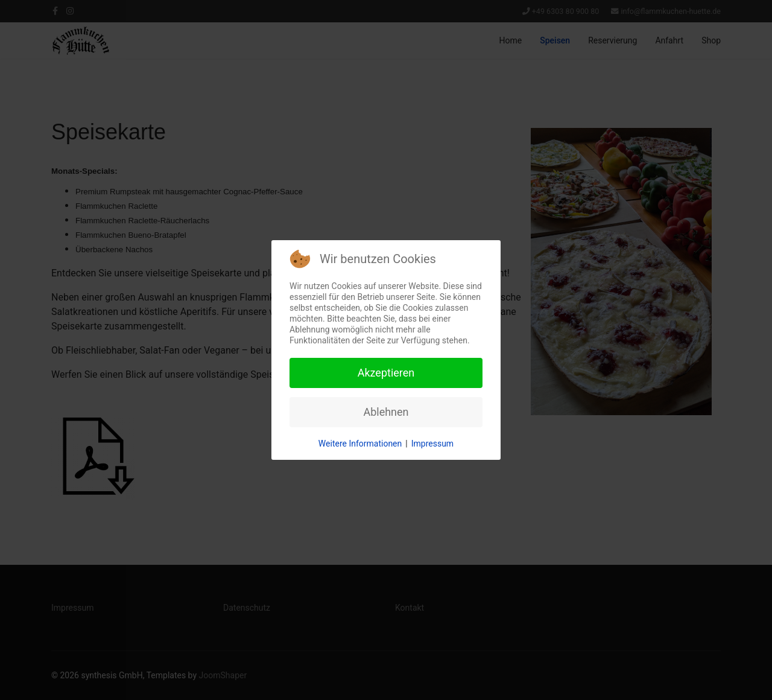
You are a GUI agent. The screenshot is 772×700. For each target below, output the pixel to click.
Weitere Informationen (360, 444)
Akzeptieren (386, 373)
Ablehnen (386, 412)
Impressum (432, 444)
